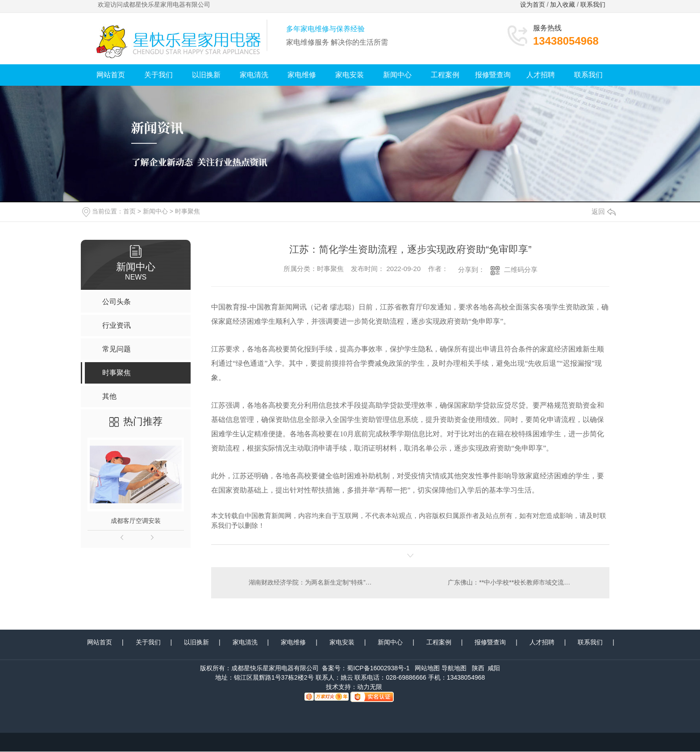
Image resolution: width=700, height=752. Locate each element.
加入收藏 (562, 4)
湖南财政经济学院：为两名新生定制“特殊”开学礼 (311, 583)
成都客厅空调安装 (136, 521)
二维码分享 (521, 269)
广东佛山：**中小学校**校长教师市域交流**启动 (515, 583)
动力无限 (370, 687)
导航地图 (454, 668)
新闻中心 (397, 75)
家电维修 (302, 75)
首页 (129, 211)
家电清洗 (254, 75)
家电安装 (350, 75)
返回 (604, 211)
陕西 (478, 668)
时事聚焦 (187, 211)
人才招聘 (541, 75)
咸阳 (494, 668)
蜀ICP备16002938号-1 (378, 668)
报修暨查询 (493, 75)
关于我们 (158, 75)
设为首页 (533, 4)
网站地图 (427, 668)
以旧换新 (206, 75)
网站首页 (111, 75)
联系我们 (594, 4)
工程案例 (445, 75)
